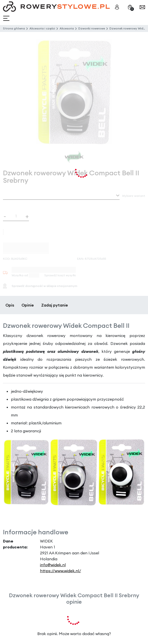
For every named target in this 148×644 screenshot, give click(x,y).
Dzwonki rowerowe (92, 28)
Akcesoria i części (42, 28)
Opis (10, 305)
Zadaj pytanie (55, 305)
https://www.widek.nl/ (61, 571)
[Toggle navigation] (7, 18)
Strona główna (14, 28)
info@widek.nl (53, 565)
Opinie (28, 305)
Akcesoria (67, 28)
